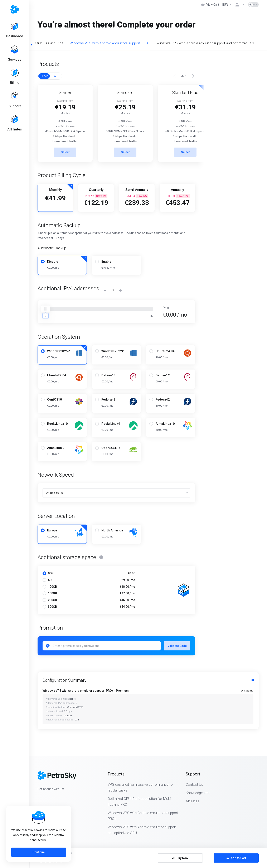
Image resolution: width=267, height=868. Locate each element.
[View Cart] (210, 5)
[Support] (15, 101)
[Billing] (15, 78)
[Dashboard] (15, 30)
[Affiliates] (15, 125)
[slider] (45, 309)
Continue (39, 852)
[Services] (15, 54)
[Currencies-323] (227, 5)
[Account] (240, 5)
